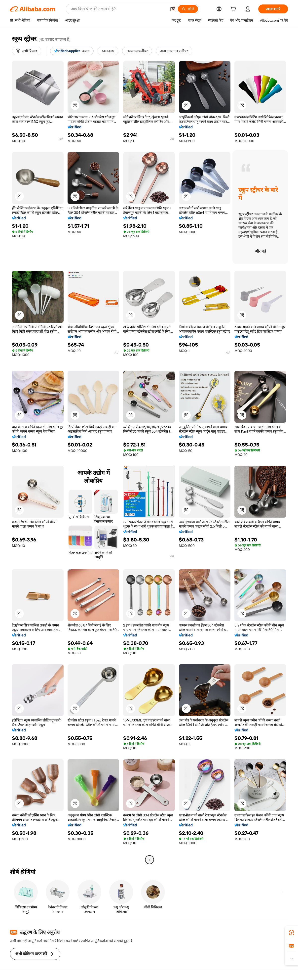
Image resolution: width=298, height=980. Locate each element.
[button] (173, 9)
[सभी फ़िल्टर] (27, 51)
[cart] (234, 10)
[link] (292, 933)
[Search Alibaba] (118, 9)
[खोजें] (188, 9)
